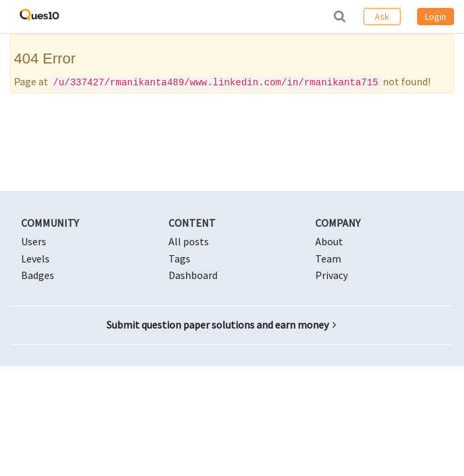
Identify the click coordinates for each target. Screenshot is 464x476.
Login (436, 17)
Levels (35, 258)
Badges (38, 275)
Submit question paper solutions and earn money (221, 325)
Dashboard (193, 275)
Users (34, 241)
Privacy (331, 275)
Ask (382, 17)
